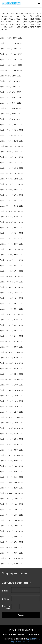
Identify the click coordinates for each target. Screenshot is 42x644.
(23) (36, 16)
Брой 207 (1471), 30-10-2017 (12, 347)
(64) (12, 27)
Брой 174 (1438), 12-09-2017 (12, 526)
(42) (19, 22)
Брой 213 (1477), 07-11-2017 (12, 314)
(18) (19, 16)
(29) (15, 19)
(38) (5, 22)
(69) (29, 27)
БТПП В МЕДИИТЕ (26, 630)
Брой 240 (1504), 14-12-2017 (12, 168)
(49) (2, 24)
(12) (40, 13)
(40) (12, 22)
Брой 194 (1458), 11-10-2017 (12, 417)
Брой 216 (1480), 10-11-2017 (12, 298)
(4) (17, 13)
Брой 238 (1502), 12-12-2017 (12, 179)
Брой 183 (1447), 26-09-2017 (12, 477)
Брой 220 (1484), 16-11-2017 (12, 276)
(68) (26, 27)
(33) (29, 19)
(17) (15, 16)
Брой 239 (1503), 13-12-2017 (12, 173)
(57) (29, 24)
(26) (5, 19)
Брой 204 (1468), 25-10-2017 (12, 363)
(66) (19, 27)
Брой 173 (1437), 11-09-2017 (12, 531)
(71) (36, 27)
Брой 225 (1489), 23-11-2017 (12, 249)
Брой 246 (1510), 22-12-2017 (12, 135)
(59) (36, 24)
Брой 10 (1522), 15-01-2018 (12, 70)
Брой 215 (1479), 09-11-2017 (12, 303)
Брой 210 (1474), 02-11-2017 (12, 331)
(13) (2, 16)
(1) (10, 13)
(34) (33, 19)
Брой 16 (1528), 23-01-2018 (12, 38)
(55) (22, 24)
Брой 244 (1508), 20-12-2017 (12, 146)
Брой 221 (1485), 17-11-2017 (12, 271)
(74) (5, 30)
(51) (9, 24)
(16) (12, 16)
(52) (12, 24)
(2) (12, 13)
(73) (2, 30)
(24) (40, 16)
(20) (26, 16)
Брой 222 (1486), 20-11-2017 (12, 265)
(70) (33, 27)
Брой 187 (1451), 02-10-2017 (12, 455)
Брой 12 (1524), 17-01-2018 (12, 59)
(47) (36, 22)
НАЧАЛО (12, 630)
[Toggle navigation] (39, 4)
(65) (15, 27)
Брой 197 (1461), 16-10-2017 (12, 401)
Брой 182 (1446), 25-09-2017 (12, 482)
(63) (9, 27)
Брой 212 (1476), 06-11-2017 (12, 320)
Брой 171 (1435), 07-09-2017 (12, 542)
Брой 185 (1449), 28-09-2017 (12, 466)
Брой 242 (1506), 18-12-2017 (12, 157)
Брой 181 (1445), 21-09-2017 (12, 488)
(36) (40, 19)
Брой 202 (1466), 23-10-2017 (12, 374)
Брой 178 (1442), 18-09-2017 (12, 504)
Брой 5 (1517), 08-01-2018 (11, 97)
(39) (9, 22)
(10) (33, 13)
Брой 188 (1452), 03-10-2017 (12, 450)
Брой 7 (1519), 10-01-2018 (11, 87)
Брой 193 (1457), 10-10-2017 (12, 423)
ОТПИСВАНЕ (33, 634)
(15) (9, 16)
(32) (26, 19)
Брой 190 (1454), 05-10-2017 (12, 439)
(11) (36, 13)
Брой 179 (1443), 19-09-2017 (12, 499)
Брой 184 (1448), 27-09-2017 (12, 471)
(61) (2, 27)
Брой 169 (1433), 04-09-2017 (12, 553)
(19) (22, 16)
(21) (29, 16)
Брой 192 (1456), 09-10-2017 (12, 428)
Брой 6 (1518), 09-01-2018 (11, 92)
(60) (40, 24)
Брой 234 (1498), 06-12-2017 (12, 200)
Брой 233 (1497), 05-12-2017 (12, 206)
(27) (9, 19)
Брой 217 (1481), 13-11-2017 (12, 293)
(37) (2, 22)
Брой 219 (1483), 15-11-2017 (12, 282)
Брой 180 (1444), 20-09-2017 (12, 493)
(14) (5, 16)
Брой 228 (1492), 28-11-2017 (12, 233)
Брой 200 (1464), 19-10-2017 (12, 385)
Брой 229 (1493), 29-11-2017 (12, 228)
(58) (33, 24)
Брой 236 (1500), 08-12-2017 (12, 190)
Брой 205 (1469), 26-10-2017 (12, 358)
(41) (15, 22)
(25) (2, 19)
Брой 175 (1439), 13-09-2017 (12, 520)
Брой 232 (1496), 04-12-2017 (12, 211)
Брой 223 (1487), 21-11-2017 (12, 260)
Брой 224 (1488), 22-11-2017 (12, 255)
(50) (5, 24)
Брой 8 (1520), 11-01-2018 (11, 81)
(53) (15, 24)
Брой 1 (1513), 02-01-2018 (11, 119)
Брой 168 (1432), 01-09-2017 (12, 558)
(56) (26, 24)
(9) (30, 13)
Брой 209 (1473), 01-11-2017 (12, 336)
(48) (40, 22)
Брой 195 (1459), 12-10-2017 (12, 412)
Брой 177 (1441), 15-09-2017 (12, 509)
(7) (25, 13)
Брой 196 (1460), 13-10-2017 (12, 406)
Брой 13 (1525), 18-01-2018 (12, 54)
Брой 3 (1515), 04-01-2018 (11, 108)
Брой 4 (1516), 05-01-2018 (11, 103)
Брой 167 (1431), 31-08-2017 (12, 564)
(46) (33, 22)
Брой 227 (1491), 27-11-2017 (12, 238)
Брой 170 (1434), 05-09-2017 (12, 547)
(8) (27, 13)
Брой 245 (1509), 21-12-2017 (12, 141)
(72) (40, 27)
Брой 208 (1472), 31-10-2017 (12, 341)
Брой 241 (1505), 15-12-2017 (12, 162)
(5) (20, 13)
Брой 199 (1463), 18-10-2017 (12, 390)
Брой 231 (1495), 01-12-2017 (12, 217)
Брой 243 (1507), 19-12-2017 (12, 152)
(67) (22, 27)
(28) (12, 19)
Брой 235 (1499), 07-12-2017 (12, 195)
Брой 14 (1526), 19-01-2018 (12, 49)
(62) (5, 27)
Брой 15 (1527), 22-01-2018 (12, 43)
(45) (29, 22)
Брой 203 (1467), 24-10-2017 (12, 368)
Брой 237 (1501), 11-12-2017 (12, 184)
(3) (15, 13)
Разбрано (27, 641)
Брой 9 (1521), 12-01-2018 (11, 76)
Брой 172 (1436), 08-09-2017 (12, 537)
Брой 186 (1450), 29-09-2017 (12, 461)
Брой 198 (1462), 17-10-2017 (12, 396)
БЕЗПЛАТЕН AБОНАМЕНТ (14, 634)
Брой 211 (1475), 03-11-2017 (12, 325)
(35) (36, 19)
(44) (26, 22)
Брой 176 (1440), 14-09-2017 (12, 515)
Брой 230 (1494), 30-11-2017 (12, 222)
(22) (33, 16)
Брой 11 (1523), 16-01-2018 (12, 65)
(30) (19, 19)
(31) (22, 19)
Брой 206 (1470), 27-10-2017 (12, 352)
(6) (22, 13)
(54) (19, 24)
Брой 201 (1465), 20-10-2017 (12, 379)
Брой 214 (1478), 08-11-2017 (12, 309)
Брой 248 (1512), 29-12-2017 (12, 125)
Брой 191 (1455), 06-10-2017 (12, 434)
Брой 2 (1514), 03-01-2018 (11, 114)
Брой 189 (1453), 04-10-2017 (12, 444)
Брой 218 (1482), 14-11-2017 (12, 287)
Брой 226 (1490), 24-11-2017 (12, 244)
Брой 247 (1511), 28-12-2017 (12, 130)
